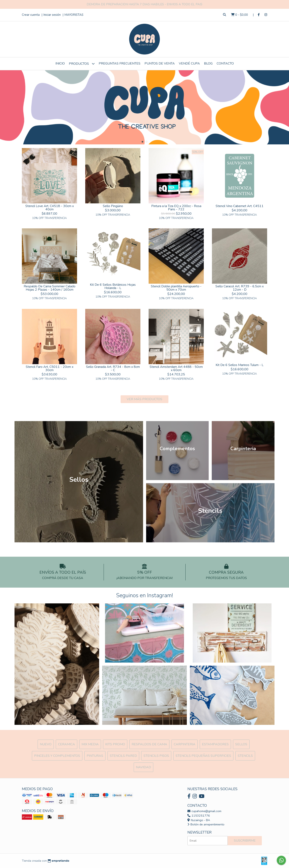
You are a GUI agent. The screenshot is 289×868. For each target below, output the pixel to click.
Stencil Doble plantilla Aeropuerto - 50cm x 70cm (176, 288)
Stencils (245, 756)
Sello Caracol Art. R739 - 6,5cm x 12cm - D (240, 288)
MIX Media (90, 744)
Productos (82, 64)
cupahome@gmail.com (204, 811)
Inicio (60, 63)
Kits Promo (115, 744)
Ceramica (67, 744)
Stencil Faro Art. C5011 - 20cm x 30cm (50, 368)
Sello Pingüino (113, 206)
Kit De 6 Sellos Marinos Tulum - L (240, 365)
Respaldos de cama (149, 744)
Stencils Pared (123, 756)
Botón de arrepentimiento (206, 824)
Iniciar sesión (52, 15)
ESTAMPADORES (215, 744)
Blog (208, 63)
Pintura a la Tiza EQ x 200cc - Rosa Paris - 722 (176, 208)
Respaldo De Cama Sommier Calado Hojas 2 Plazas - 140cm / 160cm (50, 288)
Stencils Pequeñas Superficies (203, 756)
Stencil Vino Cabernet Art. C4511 (240, 206)
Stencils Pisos (156, 756)
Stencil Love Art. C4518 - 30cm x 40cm (50, 208)
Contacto (225, 63)
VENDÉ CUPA (189, 63)
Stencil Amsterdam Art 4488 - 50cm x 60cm (176, 368)
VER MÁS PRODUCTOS (144, 399)
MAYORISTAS (74, 15)
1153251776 (199, 816)
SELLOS (241, 744)
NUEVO (46, 744)
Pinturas (95, 756)
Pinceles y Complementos (57, 756)
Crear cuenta (31, 15)
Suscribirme (245, 841)
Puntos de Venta (160, 63)
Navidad (143, 767)
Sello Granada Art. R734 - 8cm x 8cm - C (113, 368)
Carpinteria (185, 744)
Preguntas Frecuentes (120, 63)
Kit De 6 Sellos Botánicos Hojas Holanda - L (113, 286)
